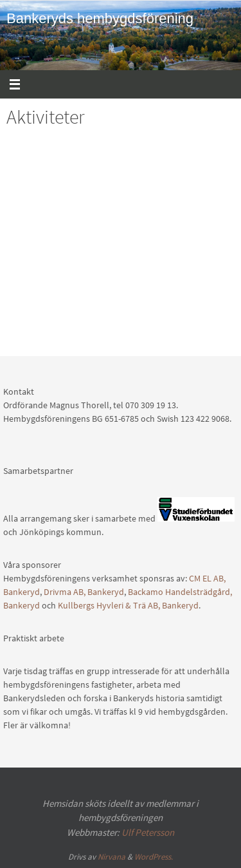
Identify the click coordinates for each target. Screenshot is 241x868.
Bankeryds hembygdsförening (100, 18)
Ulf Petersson (148, 832)
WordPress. (154, 857)
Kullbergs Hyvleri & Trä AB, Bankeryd (128, 605)
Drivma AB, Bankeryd (84, 592)
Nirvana (112, 857)
